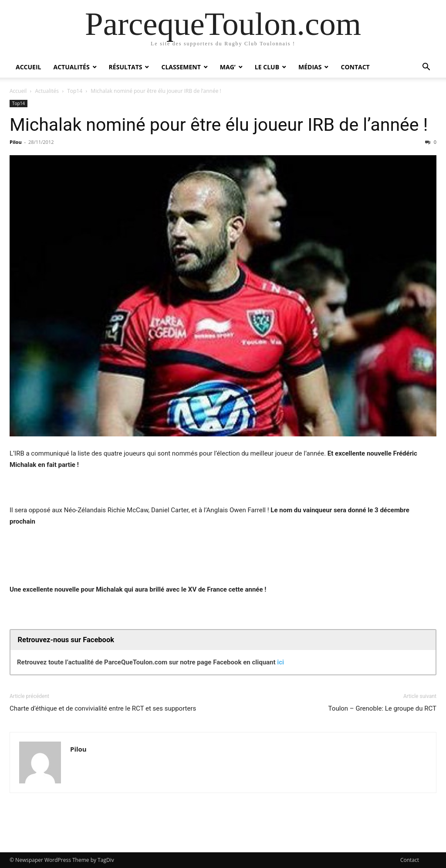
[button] (426, 68)
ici (280, 662)
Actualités (71, 67)
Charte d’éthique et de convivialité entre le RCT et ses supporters (103, 708)
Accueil (28, 67)
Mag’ (228, 67)
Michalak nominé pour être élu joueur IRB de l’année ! (219, 125)
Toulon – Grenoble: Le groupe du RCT (382, 708)
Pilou (16, 142)
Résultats (126, 67)
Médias (310, 67)
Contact (355, 67)
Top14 (75, 91)
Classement (181, 67)
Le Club (267, 67)
